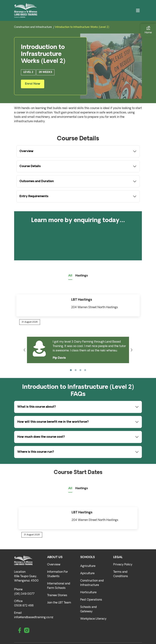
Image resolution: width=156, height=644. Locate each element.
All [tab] (70, 276)
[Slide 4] (85, 370)
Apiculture (87, 573)
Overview (54, 565)
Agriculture (88, 566)
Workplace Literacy (93, 619)
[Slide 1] (71, 370)
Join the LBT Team (59, 603)
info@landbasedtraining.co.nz (34, 617)
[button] (24, 350)
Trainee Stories (57, 595)
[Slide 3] (80, 370)
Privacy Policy (123, 565)
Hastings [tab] (81, 276)
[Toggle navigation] (138, 11)
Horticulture (88, 593)
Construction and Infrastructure (33, 27)
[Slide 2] (76, 370)
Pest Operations (91, 600)
